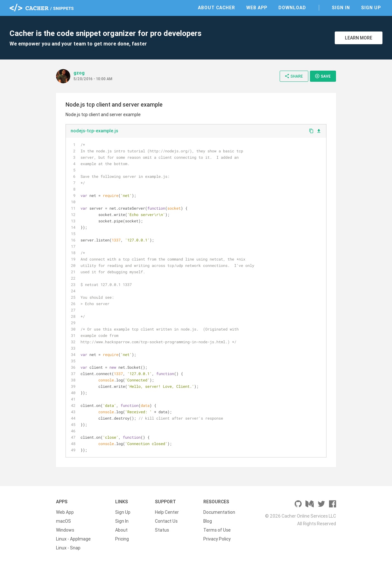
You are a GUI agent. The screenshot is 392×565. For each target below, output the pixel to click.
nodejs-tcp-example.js (94, 131)
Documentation (219, 512)
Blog (208, 521)
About (121, 530)
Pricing (122, 539)
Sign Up (371, 8)
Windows (65, 530)
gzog (79, 73)
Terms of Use (217, 530)
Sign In (341, 8)
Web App (257, 8)
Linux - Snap (68, 548)
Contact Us (166, 521)
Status (162, 530)
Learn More (359, 38)
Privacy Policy (217, 539)
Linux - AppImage (73, 539)
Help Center (167, 512)
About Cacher (217, 8)
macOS (63, 521)
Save (323, 76)
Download (292, 8)
